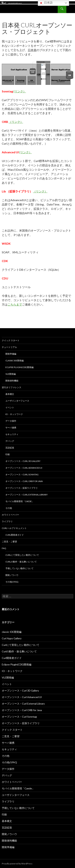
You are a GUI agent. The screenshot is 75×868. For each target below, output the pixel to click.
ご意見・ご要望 (9, 542)
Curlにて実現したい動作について (22, 555)
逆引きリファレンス (12, 387)
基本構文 (10, 394)
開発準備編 (11, 354)
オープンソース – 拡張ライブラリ (22, 488)
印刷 (8, 454)
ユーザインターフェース (17, 401)
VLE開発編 (11, 374)
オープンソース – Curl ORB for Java (24, 481)
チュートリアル (9, 347)
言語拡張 (10, 448)
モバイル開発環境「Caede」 (20, 501)
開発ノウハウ (12, 575)
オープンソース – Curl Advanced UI (24, 468)
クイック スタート (11, 340)
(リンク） (20, 91)
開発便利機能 (12, 381)
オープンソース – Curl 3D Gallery (23, 461)
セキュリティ (12, 434)
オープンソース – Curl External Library (27, 495)
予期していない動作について (19, 568)
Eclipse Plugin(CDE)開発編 (19, 367)
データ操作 (11, 421)
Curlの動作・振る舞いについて (21, 562)
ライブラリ (7, 521)
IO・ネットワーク (14, 414)
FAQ (4, 548)
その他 (9, 508)
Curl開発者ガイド (15, 535)
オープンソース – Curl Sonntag (22, 475)
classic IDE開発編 (15, 361)
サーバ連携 (11, 428)
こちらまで (15, 304)
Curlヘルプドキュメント (14, 528)
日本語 (46, 3)
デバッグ (10, 441)
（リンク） (16, 122)
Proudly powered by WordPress (17, 864)
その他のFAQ (12, 582)
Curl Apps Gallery (12, 638)
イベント (10, 407)
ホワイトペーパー (10, 515)
